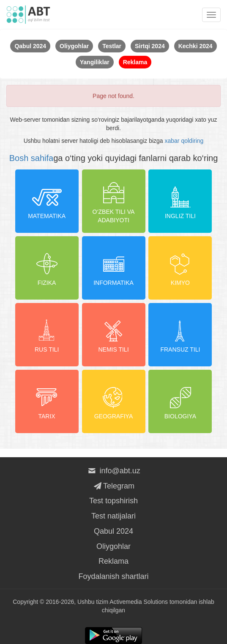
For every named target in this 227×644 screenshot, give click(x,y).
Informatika (113, 267)
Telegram (113, 486)
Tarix (47, 401)
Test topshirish (113, 501)
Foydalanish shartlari (113, 576)
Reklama (113, 561)
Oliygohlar (113, 546)
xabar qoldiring (184, 141)
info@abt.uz (113, 471)
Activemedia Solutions (139, 602)
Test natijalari (113, 516)
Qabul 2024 (113, 531)
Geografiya (114, 401)
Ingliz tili (180, 201)
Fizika (47, 267)
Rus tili (47, 334)
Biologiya (180, 401)
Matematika (47, 201)
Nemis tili (113, 334)
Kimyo (180, 267)
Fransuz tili (180, 334)
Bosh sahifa (31, 158)
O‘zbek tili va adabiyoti (114, 201)
